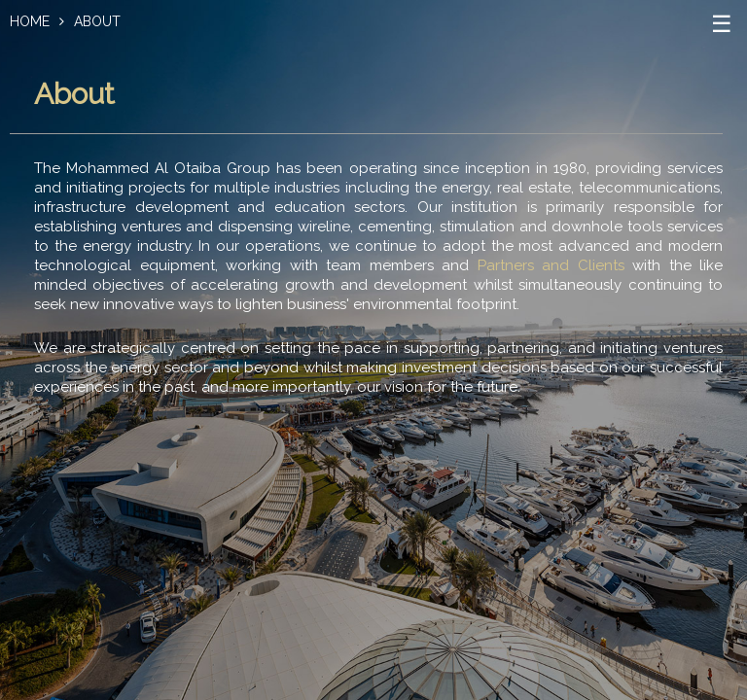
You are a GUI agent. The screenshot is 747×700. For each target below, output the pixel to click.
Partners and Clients (551, 265)
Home (30, 21)
